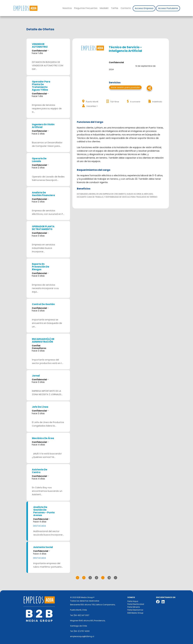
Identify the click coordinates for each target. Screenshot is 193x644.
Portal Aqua (133, 601)
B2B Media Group (135, 613)
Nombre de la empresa (25, 8)
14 (109, 578)
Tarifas (115, 8)
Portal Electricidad (136, 604)
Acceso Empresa (144, 8)
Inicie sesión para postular (125, 87)
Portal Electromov (135, 610)
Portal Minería (134, 607)
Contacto (126, 8)
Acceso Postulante (168, 8)
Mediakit (104, 8)
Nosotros (67, 8)
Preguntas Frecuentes (86, 8)
